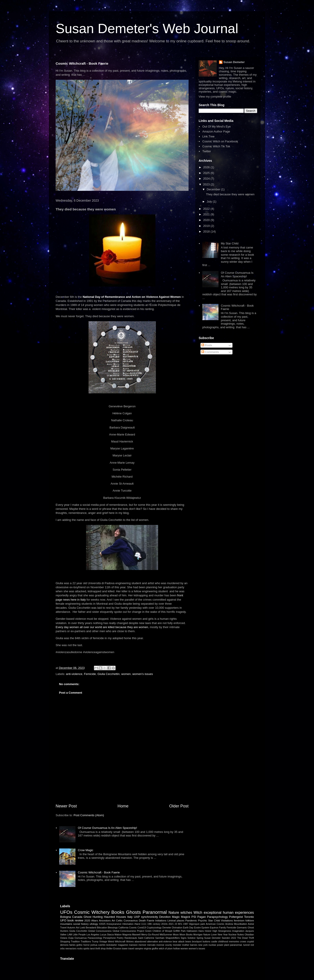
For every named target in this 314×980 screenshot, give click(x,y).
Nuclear (232, 935)
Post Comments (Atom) (89, 815)
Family (223, 928)
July (210, 202)
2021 (207, 214)
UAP (137, 917)
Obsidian (249, 935)
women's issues (142, 674)
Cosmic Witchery (92, 912)
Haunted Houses (115, 917)
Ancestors (105, 920)
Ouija (71, 938)
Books (118, 912)
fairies (73, 945)
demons (64, 945)
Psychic (203, 920)
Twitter (207, 151)
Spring (200, 938)
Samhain (160, 938)
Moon (176, 935)
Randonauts (131, 938)
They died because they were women (230, 194)
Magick (185, 917)
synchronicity (149, 917)
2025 (207, 173)
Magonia (127, 935)
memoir (142, 945)
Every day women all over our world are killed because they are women (102, 627)
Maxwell (136, 935)
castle (214, 942)
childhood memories (229, 942)
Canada (77, 917)
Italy (130, 917)
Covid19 (142, 928)
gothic (80, 945)
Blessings (113, 928)
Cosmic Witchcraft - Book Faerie (82, 63)
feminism (239, 920)
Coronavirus (131, 920)
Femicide (90, 674)
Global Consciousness (100, 931)
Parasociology (95, 938)
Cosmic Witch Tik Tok (216, 146)
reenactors (71, 949)
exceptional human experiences (229, 913)
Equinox (214, 928)
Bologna (66, 917)
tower (125, 949)
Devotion (165, 917)
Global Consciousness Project (128, 931)
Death (142, 920)
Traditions (86, 942)
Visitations (227, 920)
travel (131, 949)
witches (186, 913)
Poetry (120, 938)
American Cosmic (215, 924)
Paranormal (155, 912)
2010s (164, 924)
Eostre (197, 928)
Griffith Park (180, 931)
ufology (94, 924)
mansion (133, 945)
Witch (198, 913)
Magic (176, 917)
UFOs (66, 912)
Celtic (119, 920)
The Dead (242, 938)
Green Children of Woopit (159, 931)
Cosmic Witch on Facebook (220, 141)
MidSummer (166, 935)
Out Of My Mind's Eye (216, 126)
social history (81, 924)
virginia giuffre (151, 949)
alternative (152, 942)
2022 (207, 209)
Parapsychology (217, 917)
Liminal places (176, 920)
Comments (210, 352)
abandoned (140, 942)
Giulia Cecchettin (109, 674)
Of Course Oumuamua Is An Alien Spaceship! (107, 828)
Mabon (118, 935)
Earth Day (188, 928)
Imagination (238, 931)
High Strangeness (222, 931)
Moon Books (186, 935)
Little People (79, 935)
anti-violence (74, 674)
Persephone (109, 938)
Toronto (249, 917)
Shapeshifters (173, 938)
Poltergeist (236, 917)
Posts (207, 345)
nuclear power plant (219, 945)
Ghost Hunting (93, 917)
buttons (206, 942)
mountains (66, 924)
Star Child (214, 920)
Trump (95, 942)
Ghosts (134, 912)
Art (113, 920)
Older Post (179, 806)
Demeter (167, 928)
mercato (151, 945)
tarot (92, 949)
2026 (207, 167)
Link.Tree (208, 136)
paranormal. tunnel (240, 945)
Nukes (240, 935)
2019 (207, 226)
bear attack (179, 942)
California (123, 928)
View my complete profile (215, 97)
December (214, 189)
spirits (86, 949)
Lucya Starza (107, 935)
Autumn (71, 928)
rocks (80, 949)
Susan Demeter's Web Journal (147, 28)
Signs (184, 938)
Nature (174, 913)
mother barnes (190, 945)
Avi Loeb (80, 928)
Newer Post (66, 806)
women (126, 674)
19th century (154, 924)
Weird (111, 942)
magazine (123, 945)
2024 (207, 179)
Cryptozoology (154, 928)
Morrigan (198, 935)
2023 (207, 184)
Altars (95, 920)
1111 (144, 924)
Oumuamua (81, 938)
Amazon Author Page (216, 131)
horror (86, 945)
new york (203, 945)
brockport (197, 942)
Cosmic (133, 928)
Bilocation (102, 928)
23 (176, 924)
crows (243, 942)
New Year (223, 935)
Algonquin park (197, 924)
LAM (69, 935)
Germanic (242, 928)
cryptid (250, 942)
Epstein (205, 928)
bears (188, 942)
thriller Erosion (114, 949)
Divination (177, 928)
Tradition (75, 942)
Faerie (151, 920)
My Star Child (230, 243)
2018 (207, 231)
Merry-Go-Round (150, 935)
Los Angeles (93, 935)
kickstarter (112, 945)
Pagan (202, 917)
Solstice (191, 938)
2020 (207, 220)
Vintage (103, 942)
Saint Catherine (146, 938)
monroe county (164, 945)
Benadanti (91, 928)
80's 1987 (183, 924)
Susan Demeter (234, 62)
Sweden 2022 (229, 938)
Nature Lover (210, 935)
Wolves (130, 942)
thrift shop (101, 949)
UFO (63, 920)
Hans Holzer (205, 931)
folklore (250, 920)
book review (75, 920)
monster (177, 945)
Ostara (64, 938)
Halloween (192, 931)
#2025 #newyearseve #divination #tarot (120, 924)
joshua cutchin (98, 945)
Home (123, 806)
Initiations (161, 920)
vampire (139, 949)
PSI (194, 917)
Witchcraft (120, 942)
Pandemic (191, 920)
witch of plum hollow (169, 949)
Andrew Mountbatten (236, 924)
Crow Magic (85, 850)
